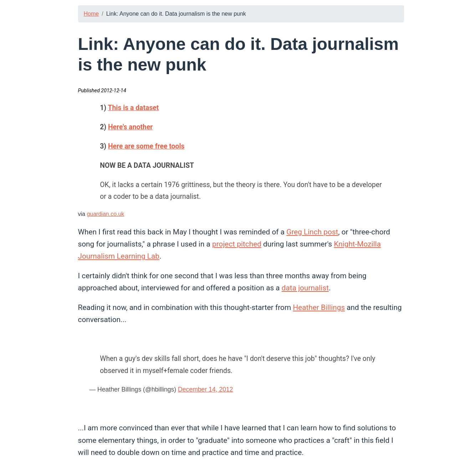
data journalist (305, 288)
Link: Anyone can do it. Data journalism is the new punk (176, 14)
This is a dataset (133, 108)
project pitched (237, 244)
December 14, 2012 (206, 389)
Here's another (130, 127)
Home (91, 14)
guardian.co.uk (105, 214)
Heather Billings (319, 307)
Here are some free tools (146, 146)
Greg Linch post (312, 232)
